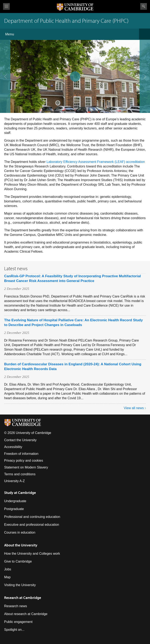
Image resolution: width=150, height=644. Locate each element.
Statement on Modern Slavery (26, 467)
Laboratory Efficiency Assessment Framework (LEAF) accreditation (96, 162)
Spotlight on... (14, 630)
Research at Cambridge (23, 598)
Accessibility (13, 447)
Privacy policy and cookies (24, 461)
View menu (6, 7)
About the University (21, 545)
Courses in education (20, 532)
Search (144, 6)
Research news (16, 606)
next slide (144, 59)
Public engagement (18, 622)
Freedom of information (21, 454)
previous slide (4, 59)
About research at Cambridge (26, 614)
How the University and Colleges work (32, 554)
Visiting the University (20, 585)
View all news (134, 408)
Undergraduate (15, 501)
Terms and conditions (20, 474)
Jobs (8, 569)
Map (7, 577)
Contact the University (20, 440)
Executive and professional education (32, 525)
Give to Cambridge (18, 561)
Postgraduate (14, 509)
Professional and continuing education (32, 517)
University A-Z (15, 481)
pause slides (74, 75)
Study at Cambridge (20, 493)
